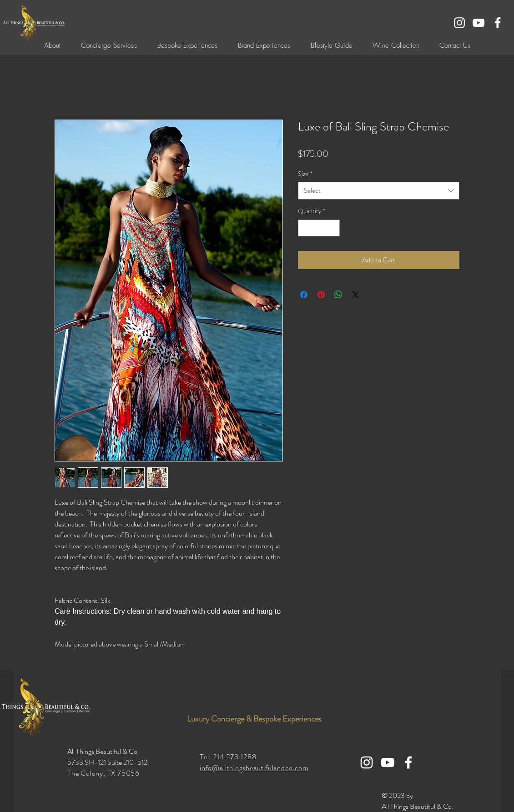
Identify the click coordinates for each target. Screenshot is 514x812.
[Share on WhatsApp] (338, 295)
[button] (187, 45)
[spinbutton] (319, 228)
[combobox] (379, 191)
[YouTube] (479, 23)
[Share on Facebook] (304, 295)
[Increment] (333, 228)
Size (305, 174)
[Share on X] (356, 295)
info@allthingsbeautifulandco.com (254, 768)
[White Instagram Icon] (459, 23)
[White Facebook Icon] (498, 23)
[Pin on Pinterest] (321, 295)
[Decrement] (305, 228)
